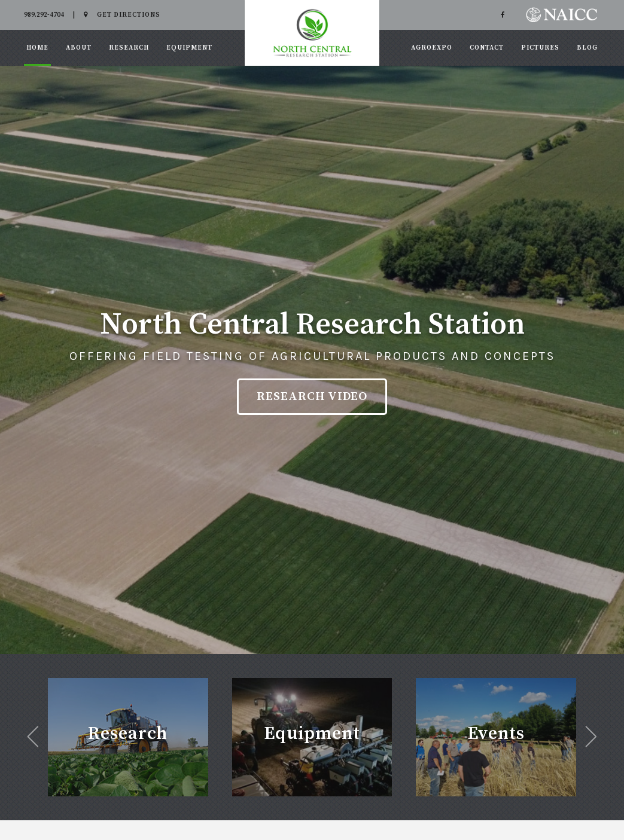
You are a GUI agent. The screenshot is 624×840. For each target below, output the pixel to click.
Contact (487, 48)
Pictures (540, 48)
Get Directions (122, 15)
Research (129, 48)
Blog (587, 48)
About (79, 48)
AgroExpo (432, 48)
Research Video (312, 397)
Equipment (189, 48)
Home (37, 48)
